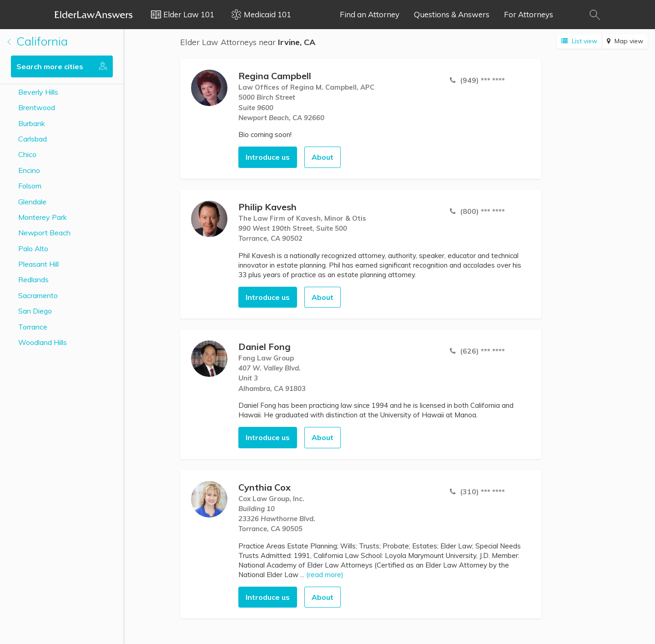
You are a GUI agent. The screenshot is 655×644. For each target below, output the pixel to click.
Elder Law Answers (94, 15)
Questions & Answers (452, 14)
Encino (29, 170)
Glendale (32, 202)
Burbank (32, 123)
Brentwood (37, 107)
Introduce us (268, 157)
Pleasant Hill (38, 264)
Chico (27, 154)
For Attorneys (529, 14)
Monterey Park (43, 217)
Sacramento (38, 295)
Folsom (30, 186)
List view (579, 41)
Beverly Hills (38, 92)
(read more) (325, 575)
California (38, 41)
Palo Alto (33, 248)
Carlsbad (33, 139)
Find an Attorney (370, 14)
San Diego (35, 311)
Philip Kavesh (267, 207)
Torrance (33, 327)
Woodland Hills (43, 342)
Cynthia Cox (265, 487)
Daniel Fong (265, 347)
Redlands (33, 279)
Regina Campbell (275, 76)
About (322, 157)
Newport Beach (44, 233)
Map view (625, 41)
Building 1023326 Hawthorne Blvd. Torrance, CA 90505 (277, 519)
